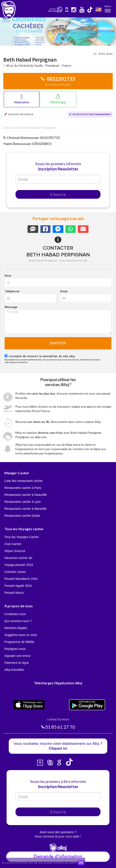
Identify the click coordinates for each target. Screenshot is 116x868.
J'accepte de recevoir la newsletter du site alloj (41, 356)
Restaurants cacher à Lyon (23, 502)
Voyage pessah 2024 (19, 565)
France (67, 65)
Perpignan (52, 65)
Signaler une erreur (17, 656)
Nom (8, 276)
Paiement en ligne (17, 663)
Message (11, 307)
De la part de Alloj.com (58, 85)
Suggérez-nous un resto (21, 635)
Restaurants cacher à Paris (23, 488)
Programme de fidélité (19, 642)
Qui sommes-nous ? (18, 621)
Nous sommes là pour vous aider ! (58, 836)
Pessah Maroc (14, 593)
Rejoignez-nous (15, 649)
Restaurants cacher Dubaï (22, 516)
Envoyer (58, 343)
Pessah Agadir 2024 (18, 586)
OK (81, 863)
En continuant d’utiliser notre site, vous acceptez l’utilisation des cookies (39, 863)
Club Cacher (13, 544)
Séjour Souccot (15, 551)
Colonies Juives (15, 572)
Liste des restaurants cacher (24, 481)
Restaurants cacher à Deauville (26, 495)
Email (64, 291)
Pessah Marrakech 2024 (21, 579)
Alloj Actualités (14, 670)
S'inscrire (58, 194)
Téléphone (12, 291)
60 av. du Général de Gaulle (25, 65)
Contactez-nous (15, 614)
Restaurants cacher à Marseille (25, 509)
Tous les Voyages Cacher (22, 537)
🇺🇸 (99, 9)
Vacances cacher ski (18, 558)
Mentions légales (16, 628)
